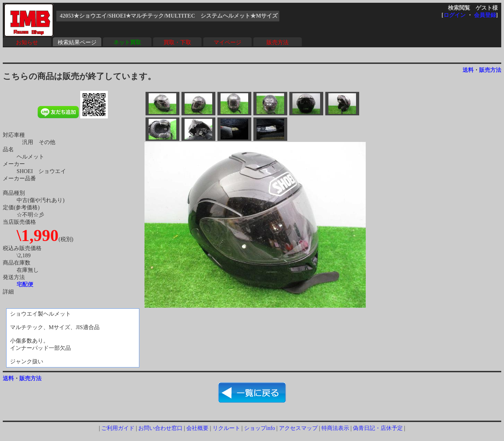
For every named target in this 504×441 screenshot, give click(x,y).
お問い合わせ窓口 (160, 428)
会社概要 (197, 428)
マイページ (227, 42)
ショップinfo (260, 428)
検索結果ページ (77, 42)
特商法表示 (335, 428)
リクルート (226, 428)
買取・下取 (177, 42)
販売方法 (278, 42)
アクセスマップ (298, 428)
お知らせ (27, 42)
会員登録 (485, 15)
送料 (468, 70)
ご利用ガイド (118, 428)
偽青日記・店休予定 (378, 428)
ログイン (455, 15)
